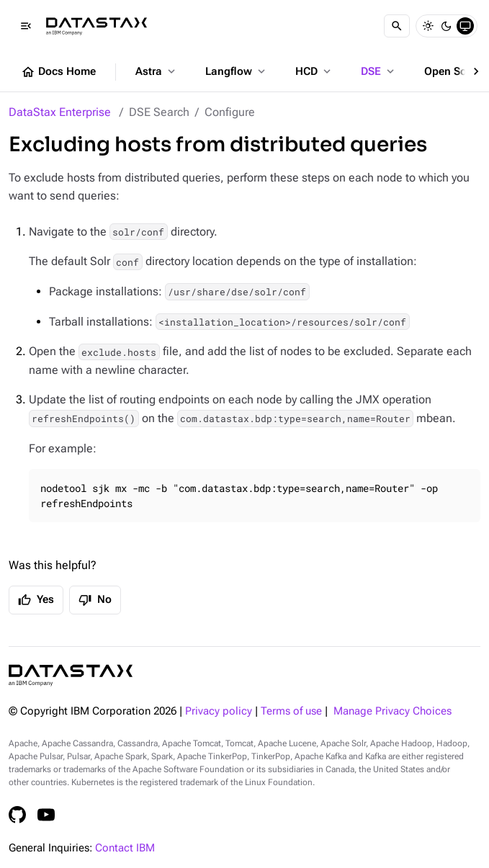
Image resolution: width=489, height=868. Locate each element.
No (95, 600)
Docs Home (58, 72)
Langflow (237, 71)
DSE (379, 71)
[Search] (397, 26)
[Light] (428, 26)
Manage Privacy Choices (392, 711)
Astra (157, 71)
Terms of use (291, 711)
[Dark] (447, 26)
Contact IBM (125, 848)
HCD (314, 71)
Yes (36, 600)
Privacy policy (219, 711)
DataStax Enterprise (60, 112)
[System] (465, 26)
